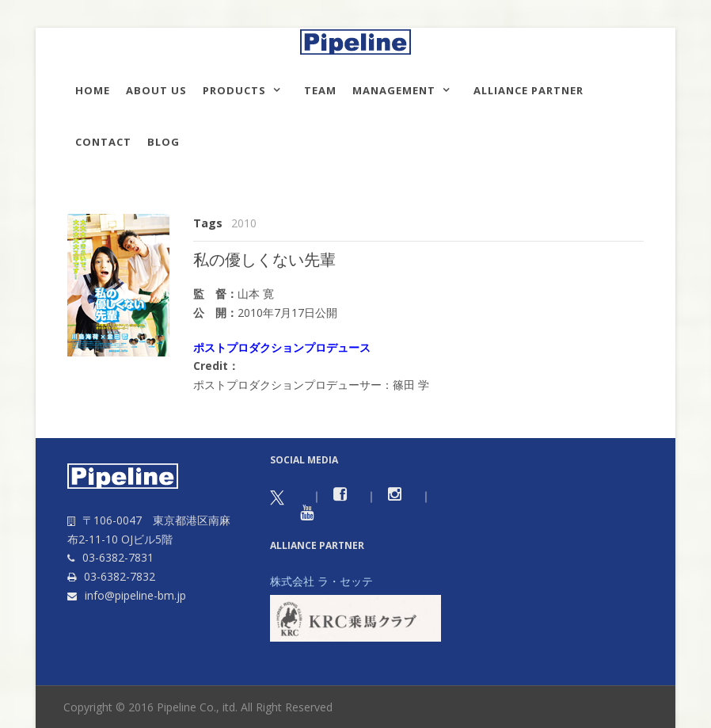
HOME (93, 90)
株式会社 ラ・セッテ (321, 581)
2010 (244, 223)
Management (394, 90)
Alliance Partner (528, 90)
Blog (163, 142)
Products (234, 90)
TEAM (320, 90)
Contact (103, 142)
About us (156, 90)
